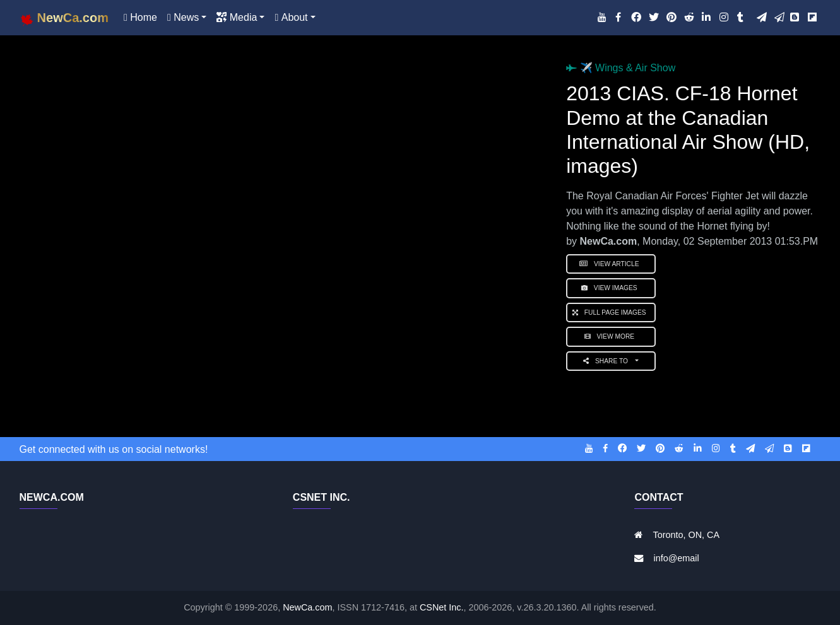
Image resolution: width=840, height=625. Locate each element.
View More (611, 336)
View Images (611, 288)
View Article (611, 264)
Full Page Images (611, 312)
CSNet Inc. (442, 607)
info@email (676, 558)
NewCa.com (307, 607)
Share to (608, 361)
